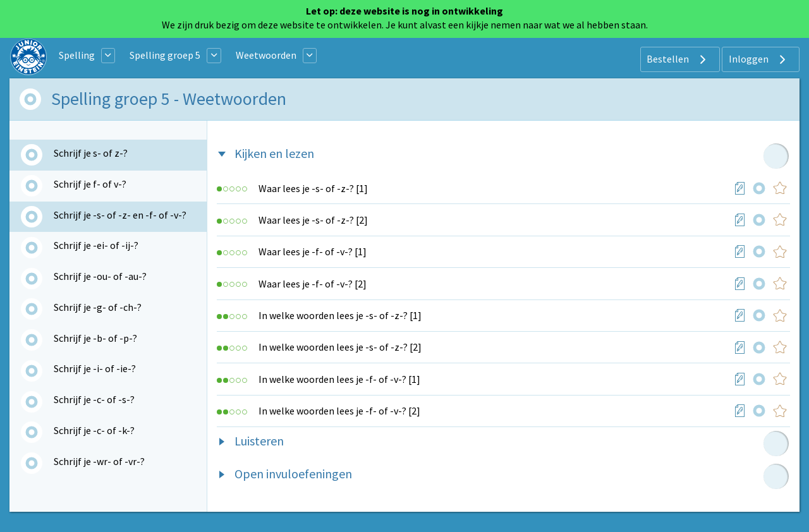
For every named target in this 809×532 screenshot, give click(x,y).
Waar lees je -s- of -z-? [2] (313, 220)
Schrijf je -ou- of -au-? (100, 276)
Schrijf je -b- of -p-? (95, 338)
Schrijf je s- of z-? (91, 153)
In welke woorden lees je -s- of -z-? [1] (340, 315)
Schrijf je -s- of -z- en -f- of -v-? (120, 215)
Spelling (77, 55)
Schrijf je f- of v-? (90, 184)
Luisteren (259, 441)
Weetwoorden (266, 55)
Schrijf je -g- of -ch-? (98, 307)
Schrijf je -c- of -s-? (94, 399)
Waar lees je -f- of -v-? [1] (313, 251)
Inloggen (759, 59)
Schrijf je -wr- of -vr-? (99, 461)
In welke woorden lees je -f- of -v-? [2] (339, 411)
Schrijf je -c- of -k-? (94, 430)
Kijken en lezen (274, 153)
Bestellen (678, 59)
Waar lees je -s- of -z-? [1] (313, 188)
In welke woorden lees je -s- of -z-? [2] (340, 347)
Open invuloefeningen (293, 474)
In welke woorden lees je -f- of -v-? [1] (339, 379)
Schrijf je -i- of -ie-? (95, 368)
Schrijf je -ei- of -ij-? (96, 245)
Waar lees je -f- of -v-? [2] (313, 284)
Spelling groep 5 (165, 55)
